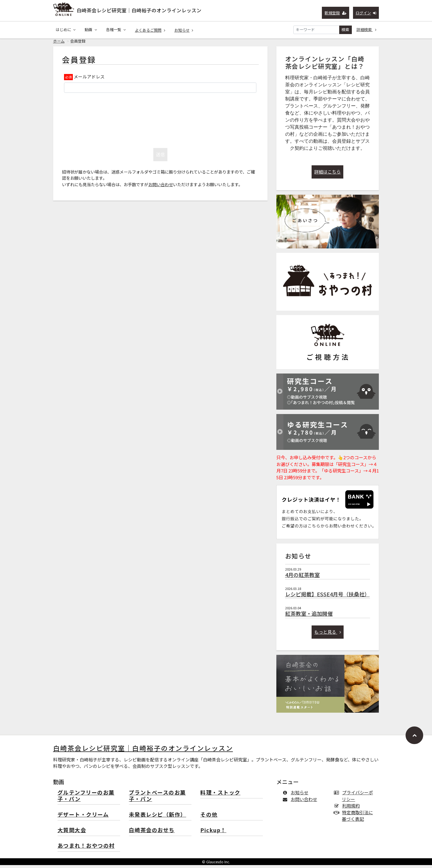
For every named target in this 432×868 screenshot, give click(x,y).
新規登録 (336, 13)
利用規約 (348, 809)
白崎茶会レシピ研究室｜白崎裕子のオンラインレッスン (139, 10)
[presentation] (160, 122)
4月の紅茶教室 (302, 578)
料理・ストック (220, 796)
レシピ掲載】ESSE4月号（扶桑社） (327, 597)
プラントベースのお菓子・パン (157, 799)
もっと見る (328, 635)
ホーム (59, 44)
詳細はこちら (327, 175)
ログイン (366, 13)
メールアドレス (89, 79)
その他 (209, 818)
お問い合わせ (161, 187)
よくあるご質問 (150, 30)
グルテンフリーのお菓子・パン (86, 799)
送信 (160, 157)
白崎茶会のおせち (152, 833)
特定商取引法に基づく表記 (354, 819)
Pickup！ (213, 833)
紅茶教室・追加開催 (309, 616)
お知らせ (184, 30)
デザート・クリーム (83, 818)
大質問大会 (72, 833)
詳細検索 (367, 30)
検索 (345, 30)
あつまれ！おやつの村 (86, 849)
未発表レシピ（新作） (158, 818)
